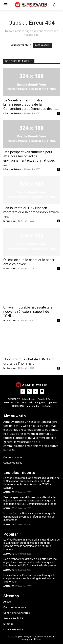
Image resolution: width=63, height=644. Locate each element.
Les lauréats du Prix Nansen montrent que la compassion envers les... (31, 212)
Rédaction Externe (12, 113)
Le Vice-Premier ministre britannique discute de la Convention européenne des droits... (31, 104)
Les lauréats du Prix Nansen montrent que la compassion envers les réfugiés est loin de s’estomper (29, 517)
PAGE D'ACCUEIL (43, 45)
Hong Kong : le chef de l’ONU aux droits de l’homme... (29, 361)
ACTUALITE (9, 492)
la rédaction (9, 221)
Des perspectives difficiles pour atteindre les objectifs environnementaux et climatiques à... (29, 158)
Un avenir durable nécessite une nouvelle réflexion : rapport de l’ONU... (28, 312)
